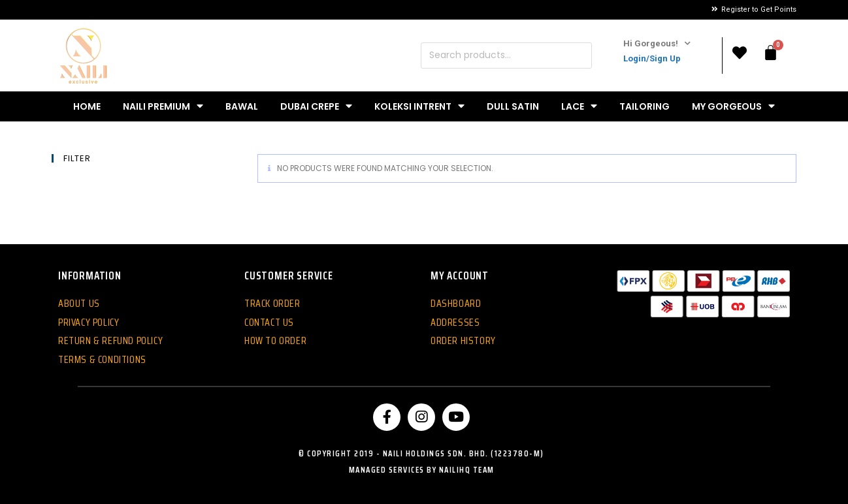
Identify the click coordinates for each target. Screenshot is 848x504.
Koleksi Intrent (419, 106)
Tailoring (644, 106)
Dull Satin (513, 106)
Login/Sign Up (652, 58)
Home (87, 106)
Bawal (242, 106)
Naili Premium (163, 106)
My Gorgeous (733, 106)
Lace (579, 106)
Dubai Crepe (316, 106)
